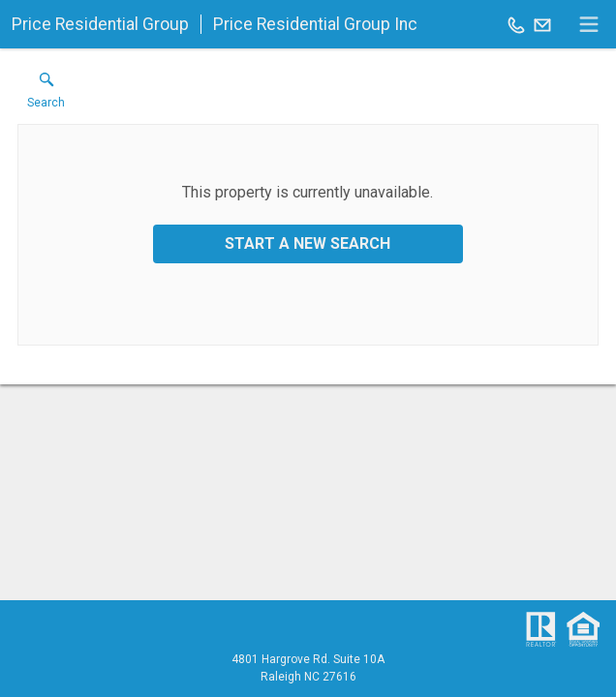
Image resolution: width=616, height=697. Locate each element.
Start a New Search (308, 243)
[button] (46, 95)
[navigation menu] (589, 24)
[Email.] (542, 24)
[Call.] (516, 24)
